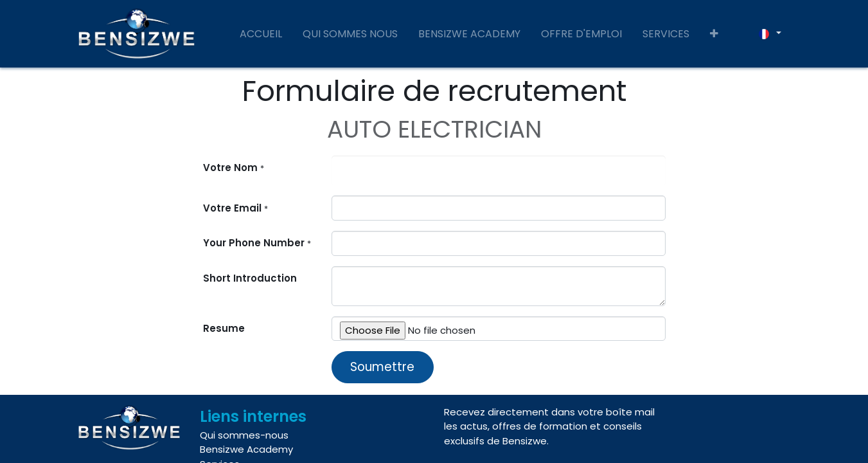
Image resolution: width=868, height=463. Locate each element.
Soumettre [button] (382, 367)
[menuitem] (261, 34)
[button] (714, 34)
